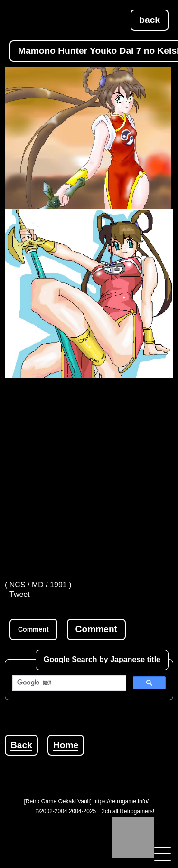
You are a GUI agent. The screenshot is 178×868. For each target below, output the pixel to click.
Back (21, 745)
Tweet (20, 594)
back (150, 20)
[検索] (68, 683)
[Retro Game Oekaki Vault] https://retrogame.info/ (86, 801)
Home (66, 745)
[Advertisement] (89, 472)
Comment (96, 629)
